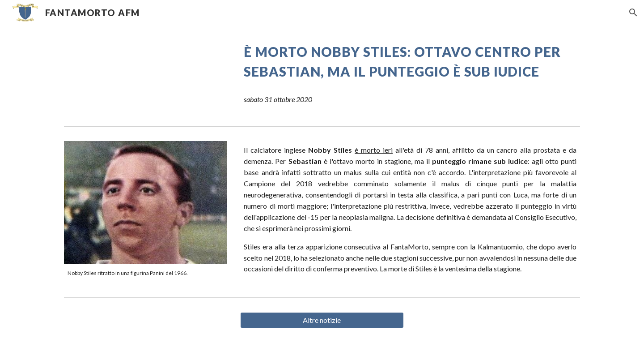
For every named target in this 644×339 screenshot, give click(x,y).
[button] (633, 13)
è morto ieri (374, 150)
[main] (410, 62)
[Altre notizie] (322, 320)
